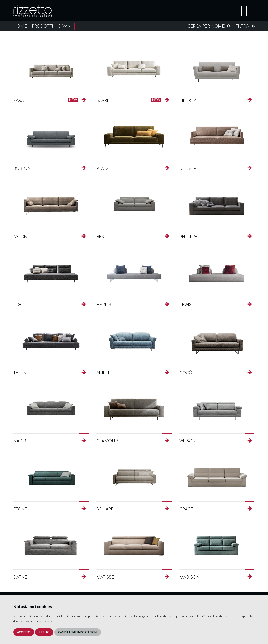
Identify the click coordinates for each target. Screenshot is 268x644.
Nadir (20, 441)
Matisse (105, 577)
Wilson (188, 441)
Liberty (188, 101)
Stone (20, 509)
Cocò (186, 373)
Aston (20, 237)
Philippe (188, 237)
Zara (19, 101)
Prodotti (42, 26)
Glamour (107, 441)
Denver (188, 169)
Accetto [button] (24, 632)
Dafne (20, 577)
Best (101, 237)
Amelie (104, 373)
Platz (103, 169)
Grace (186, 509)
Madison (190, 577)
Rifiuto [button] (44, 632)
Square (105, 509)
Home (20, 26)
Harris (104, 305)
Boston (22, 169)
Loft (19, 305)
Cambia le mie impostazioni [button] (78, 632)
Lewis (186, 305)
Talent (21, 373)
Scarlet (105, 101)
